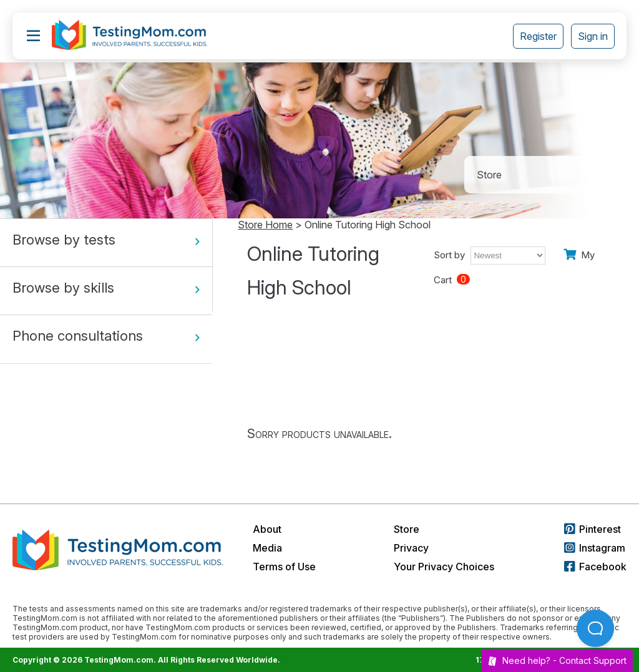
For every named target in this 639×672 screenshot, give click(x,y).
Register (538, 36)
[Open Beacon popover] (595, 628)
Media (267, 548)
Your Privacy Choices (444, 567)
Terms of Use (284, 567)
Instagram (595, 548)
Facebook (595, 567)
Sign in (593, 36)
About (267, 529)
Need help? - (557, 660)
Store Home (265, 225)
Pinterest (593, 529)
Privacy (411, 548)
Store (407, 529)
